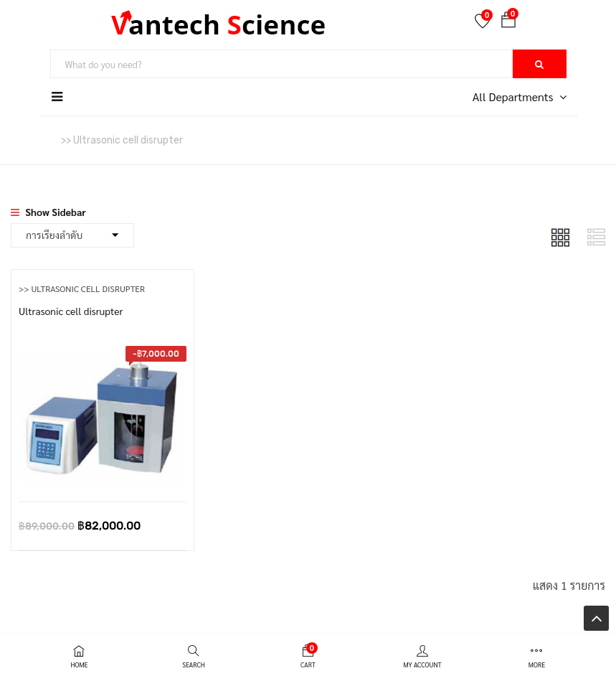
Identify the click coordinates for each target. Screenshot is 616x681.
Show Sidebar (48, 212)
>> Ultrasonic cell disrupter (82, 288)
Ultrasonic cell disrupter (71, 311)
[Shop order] (72, 235)
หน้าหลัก (29, 139)
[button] (508, 22)
